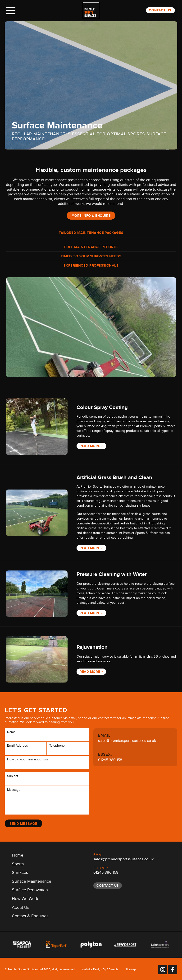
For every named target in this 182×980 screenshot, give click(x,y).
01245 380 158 (110, 759)
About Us (20, 907)
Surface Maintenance (32, 881)
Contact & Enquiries (30, 916)
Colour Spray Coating (103, 407)
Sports (18, 863)
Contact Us (160, 10)
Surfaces (20, 872)
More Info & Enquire (91, 216)
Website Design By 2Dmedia (100, 969)
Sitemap (131, 969)
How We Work (25, 898)
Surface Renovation (30, 890)
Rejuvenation (93, 646)
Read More (90, 446)
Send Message (24, 822)
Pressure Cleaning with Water (112, 574)
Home (18, 855)
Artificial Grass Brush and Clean (115, 477)
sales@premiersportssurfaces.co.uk (127, 740)
